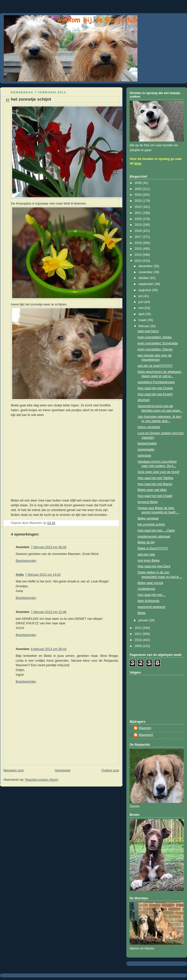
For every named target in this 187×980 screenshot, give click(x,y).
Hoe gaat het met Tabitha (156, 478)
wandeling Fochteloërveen (156, 382)
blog (138, 163)
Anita (20, 575)
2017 (139, 237)
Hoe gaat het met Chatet (155, 496)
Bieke (142, 613)
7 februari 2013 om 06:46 (49, 547)
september (146, 284)
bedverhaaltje (147, 443)
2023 (139, 201)
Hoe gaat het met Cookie (155, 388)
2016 (139, 243)
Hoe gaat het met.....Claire (156, 530)
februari (144, 326)
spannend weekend (151, 607)
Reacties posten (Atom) (42, 780)
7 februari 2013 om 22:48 (49, 612)
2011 (139, 634)
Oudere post (110, 770)
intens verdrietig (149, 427)
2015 (139, 249)
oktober (144, 278)
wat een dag (146, 554)
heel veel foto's (148, 331)
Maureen (145, 728)
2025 (139, 189)
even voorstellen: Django (155, 349)
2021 (139, 213)
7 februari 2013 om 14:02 (43, 575)
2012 (139, 628)
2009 (139, 646)
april (142, 314)
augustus (145, 290)
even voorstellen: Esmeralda (158, 343)
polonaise (145, 456)
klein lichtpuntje (149, 601)
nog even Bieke (149, 561)
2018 (139, 231)
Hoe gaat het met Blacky (155, 484)
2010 (139, 640)
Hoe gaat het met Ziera (154, 566)
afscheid (144, 400)
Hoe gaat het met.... (152, 595)
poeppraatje (146, 450)
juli (141, 296)
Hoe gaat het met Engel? (155, 394)
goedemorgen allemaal (154, 537)
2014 (139, 255)
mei (142, 308)
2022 (139, 207)
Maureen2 (146, 735)
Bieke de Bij (146, 542)
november (146, 272)
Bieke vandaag (148, 518)
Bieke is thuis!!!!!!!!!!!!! (153, 548)
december (146, 266)
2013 (139, 261)
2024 (139, 195)
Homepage (63, 770)
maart (143, 320)
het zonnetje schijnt (151, 524)
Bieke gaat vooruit (150, 583)
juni (141, 302)
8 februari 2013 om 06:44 (49, 649)
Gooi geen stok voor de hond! (159, 472)
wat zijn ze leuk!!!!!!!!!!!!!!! (155, 366)
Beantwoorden (26, 561)
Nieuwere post (14, 770)
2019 (139, 225)
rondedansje (146, 589)
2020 (139, 219)
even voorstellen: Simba (155, 337)
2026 (139, 183)
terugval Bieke (148, 502)
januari (144, 620)
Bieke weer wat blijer (152, 490)
